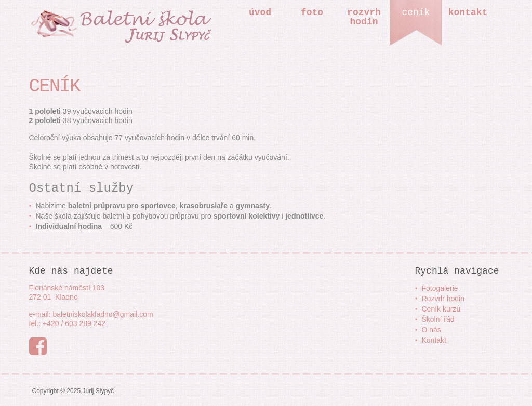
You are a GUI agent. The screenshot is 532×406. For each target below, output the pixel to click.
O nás (431, 330)
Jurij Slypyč (98, 391)
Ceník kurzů (441, 309)
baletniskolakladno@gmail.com (103, 314)
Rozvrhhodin (364, 17)
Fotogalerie (440, 288)
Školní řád (438, 319)
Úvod (260, 12)
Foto (312, 12)
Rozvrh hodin (443, 299)
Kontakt (468, 12)
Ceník (416, 12)
